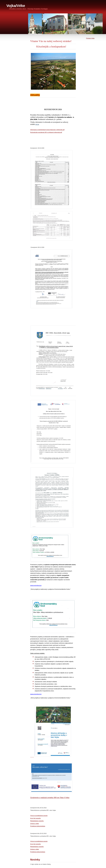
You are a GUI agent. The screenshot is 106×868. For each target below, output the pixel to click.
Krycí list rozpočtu (35, 818)
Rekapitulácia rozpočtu (37, 821)
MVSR (37, 124)
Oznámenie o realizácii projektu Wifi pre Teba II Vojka (50, 798)
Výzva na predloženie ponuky (39, 816)
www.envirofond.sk (36, 585)
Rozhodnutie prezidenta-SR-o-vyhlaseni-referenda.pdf (46, 132)
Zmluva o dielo (35, 824)
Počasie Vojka (90, 38)
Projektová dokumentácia (38, 826)
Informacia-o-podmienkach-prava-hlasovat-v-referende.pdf (47, 130)
